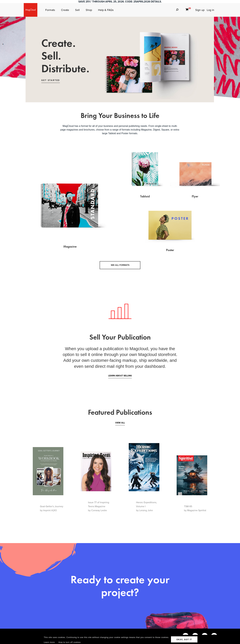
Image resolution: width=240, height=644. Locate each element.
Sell (78, 10)
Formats (51, 10)
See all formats (120, 265)
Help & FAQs (106, 10)
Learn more (49, 642)
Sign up (200, 10)
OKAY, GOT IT (184, 639)
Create (65, 10)
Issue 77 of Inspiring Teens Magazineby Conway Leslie (99, 506)
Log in (210, 10)
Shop (89, 10)
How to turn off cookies (70, 642)
